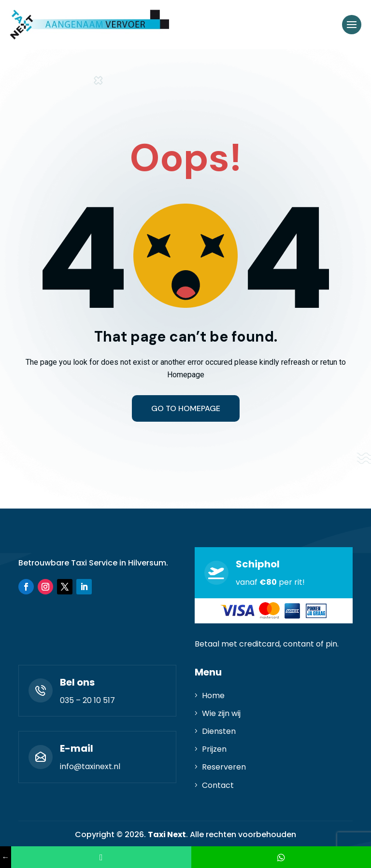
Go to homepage (186, 408)
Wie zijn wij (221, 713)
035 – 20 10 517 (87, 700)
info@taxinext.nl (90, 766)
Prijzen (214, 749)
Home (213, 696)
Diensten (219, 731)
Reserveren (224, 767)
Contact (218, 785)
